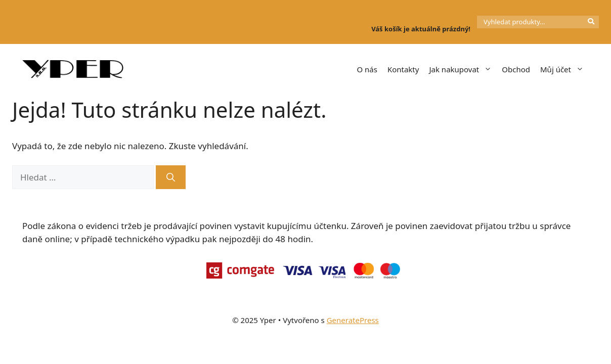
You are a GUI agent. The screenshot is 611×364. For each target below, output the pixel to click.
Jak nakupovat (463, 69)
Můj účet (564, 69)
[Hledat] (171, 177)
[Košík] (382, 12)
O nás (367, 69)
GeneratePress (353, 320)
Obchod (516, 69)
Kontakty (403, 69)
